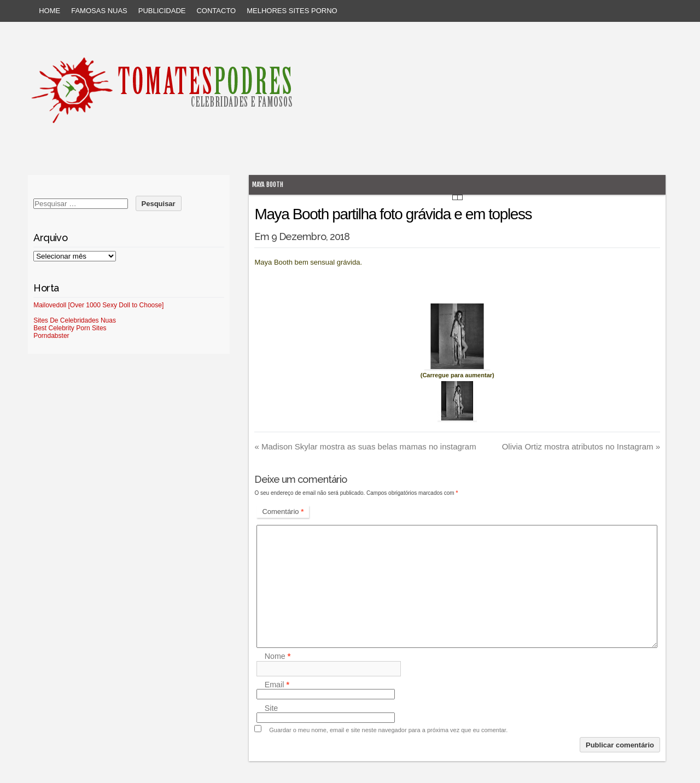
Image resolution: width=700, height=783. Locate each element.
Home (49, 11)
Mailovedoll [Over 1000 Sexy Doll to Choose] (98, 305)
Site (272, 708)
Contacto (216, 11)
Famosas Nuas (99, 11)
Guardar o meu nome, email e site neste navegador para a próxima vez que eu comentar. (388, 730)
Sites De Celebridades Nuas (75, 320)
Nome (278, 657)
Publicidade (162, 11)
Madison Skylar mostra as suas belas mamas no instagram (365, 446)
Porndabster (51, 336)
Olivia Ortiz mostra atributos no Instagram (581, 446)
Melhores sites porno (292, 11)
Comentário (283, 512)
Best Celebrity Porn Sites (70, 328)
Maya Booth (268, 185)
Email (277, 685)
